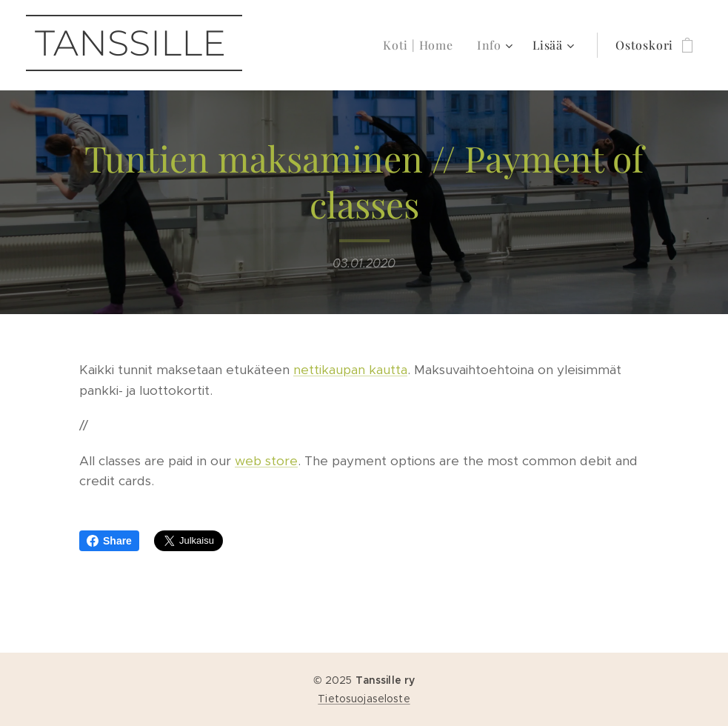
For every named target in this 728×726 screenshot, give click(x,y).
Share (109, 541)
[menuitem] (422, 45)
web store (266, 461)
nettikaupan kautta (350, 370)
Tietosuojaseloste (364, 699)
